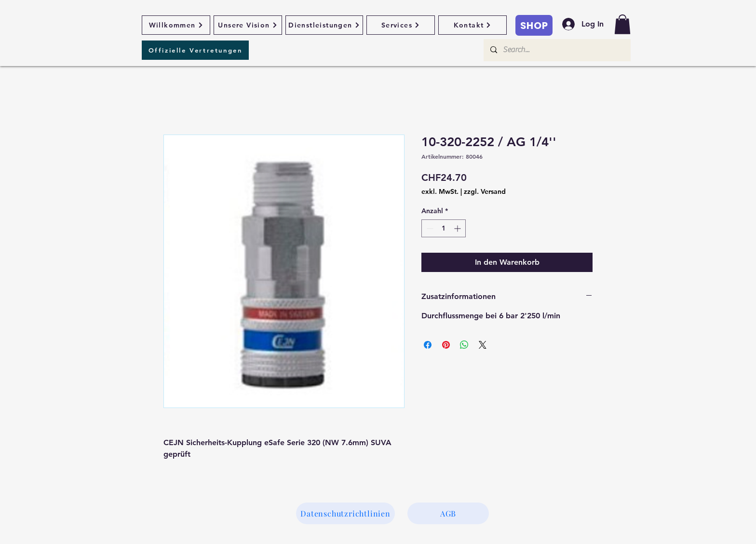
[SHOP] (534, 25)
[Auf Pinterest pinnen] (446, 345)
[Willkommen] (176, 25)
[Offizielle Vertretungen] (195, 50)
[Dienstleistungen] (324, 25)
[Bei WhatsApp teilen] (464, 345)
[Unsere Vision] (248, 25)
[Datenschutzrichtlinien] (345, 513)
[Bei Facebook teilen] (428, 345)
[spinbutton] (444, 228)
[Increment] (458, 228)
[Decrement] (429, 228)
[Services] (401, 25)
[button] (622, 24)
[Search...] (557, 50)
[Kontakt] (472, 25)
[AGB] (448, 513)
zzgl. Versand (485, 191)
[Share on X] (483, 345)
